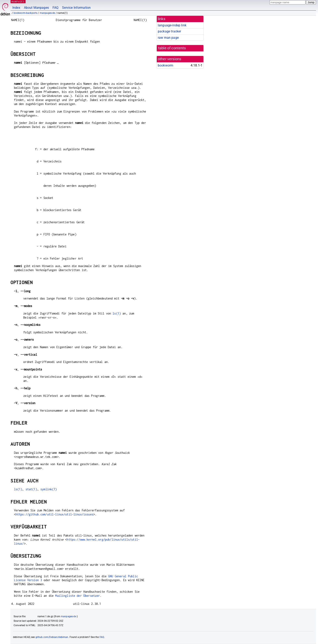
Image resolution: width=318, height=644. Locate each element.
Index (16, 8)
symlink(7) (49, 489)
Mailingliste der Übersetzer (77, 596)
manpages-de (47, 13)
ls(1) (117, 313)
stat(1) (31, 489)
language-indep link (172, 25)
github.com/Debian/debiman (52, 637)
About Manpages (36, 8)
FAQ (55, 8)
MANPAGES (18, 2)
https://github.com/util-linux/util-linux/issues (54, 514)
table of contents (172, 48)
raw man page (168, 38)
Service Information (76, 8)
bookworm (165, 65)
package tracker (169, 31)
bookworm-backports (26, 13)
